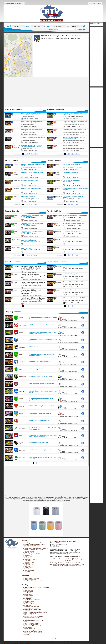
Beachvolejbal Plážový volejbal (33, 626)
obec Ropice (28, 605)
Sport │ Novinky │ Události (32, 625)
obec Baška (28, 598)
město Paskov (28, 597)
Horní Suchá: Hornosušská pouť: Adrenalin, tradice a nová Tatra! (32, 248)
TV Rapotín (28, 563)
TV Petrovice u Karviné (31, 559)
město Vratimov (29, 592)
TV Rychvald (28, 561)
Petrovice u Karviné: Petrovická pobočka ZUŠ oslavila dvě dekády (33, 224)
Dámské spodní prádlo (66, 642)
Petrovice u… (22, 318)
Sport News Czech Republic (32, 623)
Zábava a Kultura (29, 615)
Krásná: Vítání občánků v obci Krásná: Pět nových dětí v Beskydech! (74, 138)
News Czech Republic (30, 614)
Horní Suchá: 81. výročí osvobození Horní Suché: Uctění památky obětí (32, 240)
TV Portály (25, 540)
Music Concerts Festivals (31, 619)
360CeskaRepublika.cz (31, 580)
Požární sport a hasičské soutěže (33, 633)
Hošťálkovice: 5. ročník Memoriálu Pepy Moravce (73, 197)
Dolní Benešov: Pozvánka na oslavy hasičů (32, 172)
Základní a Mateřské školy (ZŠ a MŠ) (34, 620)
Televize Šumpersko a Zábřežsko (33, 554)
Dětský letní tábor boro (9, 642)
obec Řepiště (28, 593)
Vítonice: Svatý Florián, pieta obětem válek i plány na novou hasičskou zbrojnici (32, 122)
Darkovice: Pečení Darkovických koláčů (31, 188)
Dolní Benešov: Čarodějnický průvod (39, 421)
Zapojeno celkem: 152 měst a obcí (14, 3)
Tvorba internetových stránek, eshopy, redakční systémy (44, 642)
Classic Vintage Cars (30, 629)
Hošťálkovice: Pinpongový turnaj (29, 180)
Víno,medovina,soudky (23, 642)
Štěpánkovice (22, 377)
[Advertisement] (46, 92)
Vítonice (21, 333)
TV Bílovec (27, 555)
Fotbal (26, 622)
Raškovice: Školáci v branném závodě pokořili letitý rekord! (75, 114)
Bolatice (21, 413)
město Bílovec (28, 594)
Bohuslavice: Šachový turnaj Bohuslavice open (42, 450)
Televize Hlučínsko (29, 547)
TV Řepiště (27, 566)
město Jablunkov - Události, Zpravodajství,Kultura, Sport (32, 607)
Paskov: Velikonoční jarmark (70, 145)
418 (51, 463)
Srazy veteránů (28, 627)
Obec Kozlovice (29, 590)
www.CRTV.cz (57, 543)
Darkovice (21, 362)
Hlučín (20, 369)
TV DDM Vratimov (29, 570)
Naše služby (26, 576)
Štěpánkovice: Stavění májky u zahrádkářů (74, 298)
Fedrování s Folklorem (74, 566)
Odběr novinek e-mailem (95, 3)
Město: (28, 26)
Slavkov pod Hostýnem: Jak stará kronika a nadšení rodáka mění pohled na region (32, 146)
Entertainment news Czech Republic (34, 616)
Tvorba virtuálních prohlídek (32, 578)
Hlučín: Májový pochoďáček (28, 196)
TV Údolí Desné (29, 565)
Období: (48, 26)
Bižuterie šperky (14, 643)
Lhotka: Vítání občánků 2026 (70, 172)
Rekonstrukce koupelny (26, 643)
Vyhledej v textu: (53, 29)
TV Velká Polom (29, 568)
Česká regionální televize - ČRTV (33, 543)
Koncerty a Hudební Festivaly (32, 618)
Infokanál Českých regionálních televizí (35, 544)
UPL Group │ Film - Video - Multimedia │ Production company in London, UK (68, 560)
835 (63, 463)
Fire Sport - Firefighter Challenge (33, 631)
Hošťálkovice (22, 347)
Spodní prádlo (90, 642)
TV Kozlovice (28, 558)
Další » (35, 154)
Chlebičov (21, 406)
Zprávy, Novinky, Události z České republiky (36, 612)
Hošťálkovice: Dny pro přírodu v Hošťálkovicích (71, 181)
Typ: (68, 26)
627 (57, 463)
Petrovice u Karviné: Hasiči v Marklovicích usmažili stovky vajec (32, 216)
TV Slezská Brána (29, 562)
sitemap (54, 638)
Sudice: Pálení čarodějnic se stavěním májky (41, 384)
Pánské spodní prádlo (79, 642)
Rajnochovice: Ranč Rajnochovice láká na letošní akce (32, 130)
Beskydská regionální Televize (32, 546)
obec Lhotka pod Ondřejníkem (32, 600)
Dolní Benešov (22, 325)
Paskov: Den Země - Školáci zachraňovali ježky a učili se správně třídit (75, 122)
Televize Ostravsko (29, 553)
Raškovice (21, 391)
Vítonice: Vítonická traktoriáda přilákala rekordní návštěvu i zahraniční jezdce (31, 114)
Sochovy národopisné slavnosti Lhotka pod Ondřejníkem (66, 564)
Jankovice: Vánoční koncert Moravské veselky (33, 138)
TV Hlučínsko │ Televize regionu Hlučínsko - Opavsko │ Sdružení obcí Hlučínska (36, 549)
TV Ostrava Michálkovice (31, 604)
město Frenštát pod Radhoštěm (33, 609)
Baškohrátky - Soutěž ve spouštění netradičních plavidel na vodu (67, 563)
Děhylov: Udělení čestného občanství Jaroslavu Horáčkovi (75, 189)
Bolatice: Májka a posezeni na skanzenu (40, 413)
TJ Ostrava (27, 572)
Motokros (27, 634)
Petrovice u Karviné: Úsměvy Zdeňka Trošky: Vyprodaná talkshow (33, 232)
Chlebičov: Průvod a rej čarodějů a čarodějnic (42, 406)
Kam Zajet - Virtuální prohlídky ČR (33, 581)
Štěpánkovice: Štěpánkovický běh (38, 443)
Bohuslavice (22, 340)
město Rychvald (29, 596)
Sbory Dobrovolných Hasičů (32, 630)
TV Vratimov (28, 569)
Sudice (20, 384)
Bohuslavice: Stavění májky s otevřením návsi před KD (33, 165)
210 (45, 463)
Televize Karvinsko (29, 551)
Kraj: (8, 26)
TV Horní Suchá (29, 557)
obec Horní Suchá (29, 601)
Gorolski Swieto (63, 566)
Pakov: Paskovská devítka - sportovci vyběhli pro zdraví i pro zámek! (75, 130)
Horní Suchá (22, 428)
